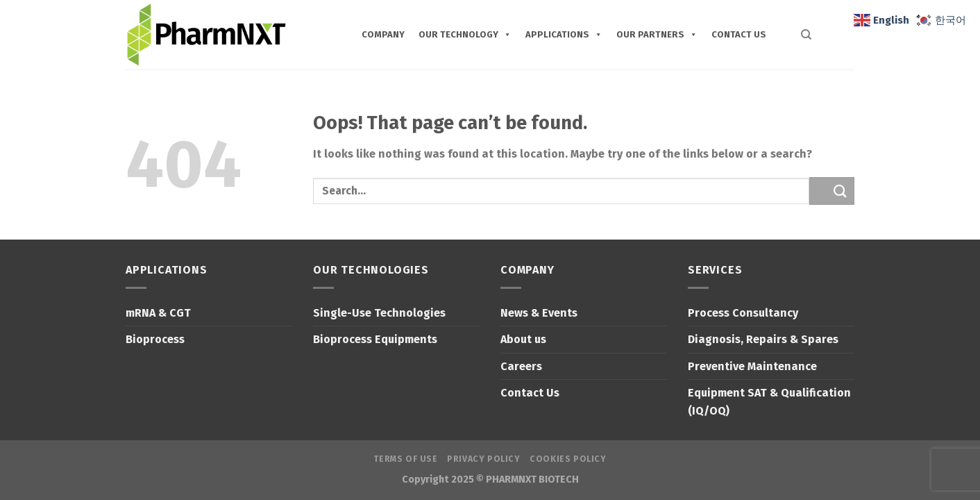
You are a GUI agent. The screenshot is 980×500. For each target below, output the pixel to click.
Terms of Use (405, 459)
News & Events (539, 313)
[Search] (797, 35)
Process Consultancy (743, 313)
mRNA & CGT (158, 313)
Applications (564, 35)
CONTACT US (739, 34)
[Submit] (832, 191)
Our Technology (465, 35)
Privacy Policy (484, 459)
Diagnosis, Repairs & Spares (763, 339)
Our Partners (657, 35)
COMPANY (383, 34)
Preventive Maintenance (752, 366)
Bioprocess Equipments (375, 339)
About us (523, 339)
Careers (521, 366)
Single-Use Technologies (379, 313)
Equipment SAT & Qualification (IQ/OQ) (769, 402)
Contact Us (530, 393)
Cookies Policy (568, 459)
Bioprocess (155, 339)
